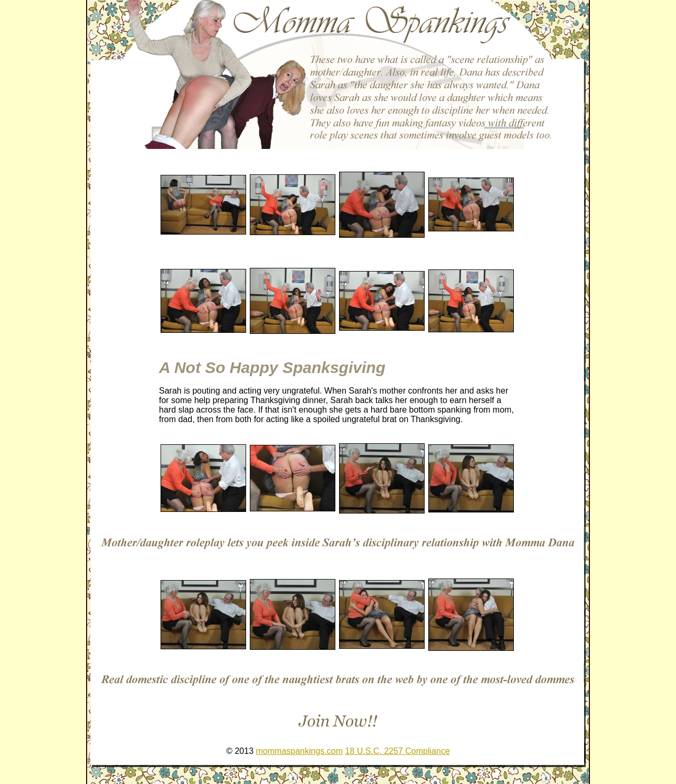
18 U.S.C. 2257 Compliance (397, 751)
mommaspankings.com (300, 751)
